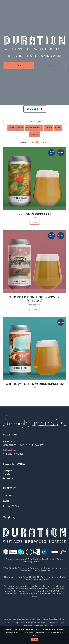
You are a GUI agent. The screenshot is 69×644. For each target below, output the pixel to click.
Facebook (8, 478)
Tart (58, 128)
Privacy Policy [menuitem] (11, 506)
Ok (34, 639)
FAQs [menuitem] (6, 501)
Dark (20, 128)
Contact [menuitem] (8, 496)
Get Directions (9, 450)
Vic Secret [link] (31, 142)
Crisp (12, 128)
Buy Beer (32, 109)
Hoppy (48, 128)
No (50, 65)
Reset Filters (45, 142)
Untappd (7, 471)
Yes (19, 65)
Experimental (34, 128)
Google (7, 474)
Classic (35, 134)
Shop (34, 223)
